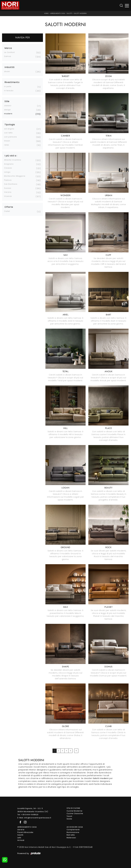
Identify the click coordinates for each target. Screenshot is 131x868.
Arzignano (9, 164)
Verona (8, 192)
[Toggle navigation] (127, 6)
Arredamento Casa (58, 13)
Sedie (69, 819)
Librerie (21, 830)
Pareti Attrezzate (25, 832)
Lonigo (7, 172)
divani (7, 71)
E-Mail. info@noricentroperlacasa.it (34, 818)
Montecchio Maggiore (15, 176)
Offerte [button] (9, 207)
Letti (19, 838)
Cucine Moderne (75, 811)
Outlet (7, 211)
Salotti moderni (80, 13)
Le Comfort (9, 52)
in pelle (8, 86)
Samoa (8, 56)
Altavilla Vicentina (13, 160)
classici (8, 106)
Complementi (73, 830)
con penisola (10, 137)
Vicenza (8, 196)
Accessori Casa (75, 827)
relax (6, 145)
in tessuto (9, 91)
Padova (8, 180)
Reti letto (71, 835)
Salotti (70, 13)
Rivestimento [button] (12, 82)
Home (46, 13)
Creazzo (8, 168)
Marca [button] (8, 48)
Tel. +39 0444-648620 (28, 815)
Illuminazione (73, 832)
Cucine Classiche (75, 813)
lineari (7, 141)
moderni (8, 114)
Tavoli (69, 816)
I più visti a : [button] (11, 156)
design (7, 110)
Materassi (71, 838)
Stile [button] (7, 101)
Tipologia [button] (10, 125)
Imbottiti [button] (10, 67)
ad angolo (9, 129)
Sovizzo (8, 188)
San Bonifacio (11, 184)
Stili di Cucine (73, 808)
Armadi (21, 840)
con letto (8, 133)
